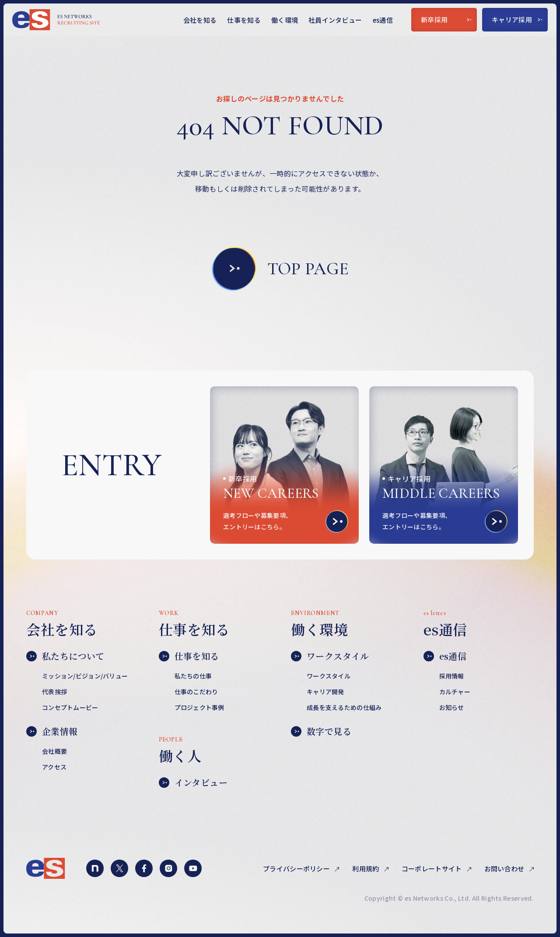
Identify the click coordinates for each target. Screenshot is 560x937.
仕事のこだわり (196, 692)
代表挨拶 (54, 692)
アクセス (54, 767)
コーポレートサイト (432, 869)
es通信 (383, 20)
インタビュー (193, 783)
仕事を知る (244, 20)
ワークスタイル (330, 656)
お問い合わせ (505, 869)
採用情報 (452, 676)
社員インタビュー (335, 20)
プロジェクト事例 (199, 707)
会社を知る (200, 20)
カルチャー (455, 692)
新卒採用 (446, 19)
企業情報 (52, 731)
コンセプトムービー (70, 707)
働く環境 (285, 20)
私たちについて (65, 656)
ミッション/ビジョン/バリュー (85, 676)
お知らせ (452, 707)
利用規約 (366, 869)
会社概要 (54, 751)
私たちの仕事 (193, 676)
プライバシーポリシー (297, 869)
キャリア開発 (325, 692)
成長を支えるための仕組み (344, 707)
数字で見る (321, 731)
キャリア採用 (517, 19)
